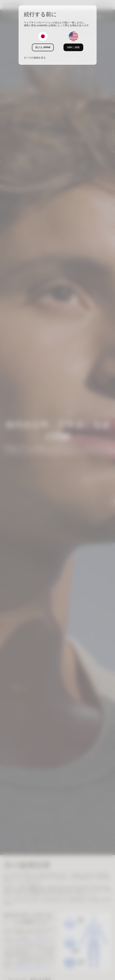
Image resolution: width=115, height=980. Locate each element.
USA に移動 (73, 47)
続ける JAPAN (43, 47)
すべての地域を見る (35, 58)
